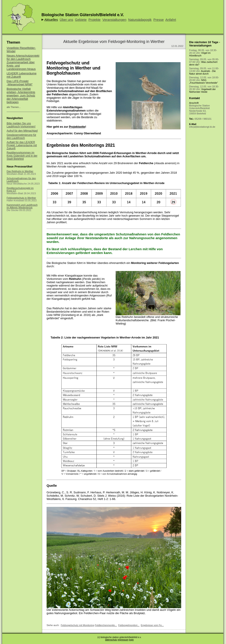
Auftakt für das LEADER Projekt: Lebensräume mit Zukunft (22, 145)
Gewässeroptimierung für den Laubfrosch (21, 136)
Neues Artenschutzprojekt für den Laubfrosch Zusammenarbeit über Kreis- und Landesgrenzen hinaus (23, 62)
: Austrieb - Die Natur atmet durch (204, 71)
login (131, 640)
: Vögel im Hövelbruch (203, 53)
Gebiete (81, 20)
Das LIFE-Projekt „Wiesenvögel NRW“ (20, 83)
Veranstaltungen (114, 20)
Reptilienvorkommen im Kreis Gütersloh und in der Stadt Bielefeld (22, 156)
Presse (159, 20)
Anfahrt (171, 20)
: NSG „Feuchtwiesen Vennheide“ (204, 80)
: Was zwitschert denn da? (204, 62)
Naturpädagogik (140, 20)
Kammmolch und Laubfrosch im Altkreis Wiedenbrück (22, 206)
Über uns (67, 20)
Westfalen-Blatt (15, 174)
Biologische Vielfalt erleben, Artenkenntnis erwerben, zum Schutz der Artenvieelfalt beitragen (21, 95)
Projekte (95, 20)
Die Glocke (13, 210)
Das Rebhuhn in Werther (20, 171)
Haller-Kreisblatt (15, 200)
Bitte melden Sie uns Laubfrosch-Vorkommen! (21, 125)
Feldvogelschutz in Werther (21, 198)
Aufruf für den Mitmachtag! (22, 131)
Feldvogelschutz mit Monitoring (77, 625)
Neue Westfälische (17, 184)
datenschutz (111, 640)
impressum (123, 640)
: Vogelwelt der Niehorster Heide (204, 89)
